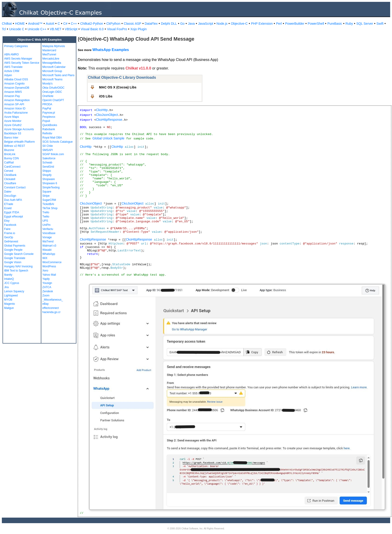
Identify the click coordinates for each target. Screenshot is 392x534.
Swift (380, 24)
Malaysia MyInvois (54, 46)
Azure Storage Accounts (19, 129)
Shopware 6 (50, 183)
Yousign (47, 283)
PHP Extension (262, 24)
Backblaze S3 (13, 133)
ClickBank (10, 175)
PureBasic (335, 24)
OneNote (48, 96)
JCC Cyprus (12, 283)
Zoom (46, 296)
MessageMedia (52, 63)
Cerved (9, 171)
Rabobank (49, 129)
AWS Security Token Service (22, 63)
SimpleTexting (51, 187)
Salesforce (49, 158)
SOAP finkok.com (53, 154)
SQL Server (365, 24)
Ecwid (8, 208)
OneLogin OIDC (52, 92)
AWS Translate (13, 67)
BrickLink (10, 154)
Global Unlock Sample (109, 138)
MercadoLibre (51, 59)
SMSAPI (48, 150)
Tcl (4, 29)
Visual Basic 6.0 (92, 29)
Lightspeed (11, 296)
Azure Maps (12, 117)
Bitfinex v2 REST (15, 146)
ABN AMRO (11, 54)
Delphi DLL (169, 24)
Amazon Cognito (14, 84)
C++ (74, 24)
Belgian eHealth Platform (19, 142)
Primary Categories (16, 46)
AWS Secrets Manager (18, 59)
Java (191, 24)
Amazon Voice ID (15, 109)
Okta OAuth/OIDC (54, 88)
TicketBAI (48, 204)
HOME (20, 24)
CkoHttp (102, 110)
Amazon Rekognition (17, 100)
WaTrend (48, 241)
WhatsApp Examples (111, 50)
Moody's (48, 84)
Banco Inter (11, 138)
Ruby (349, 24)
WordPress (49, 266)
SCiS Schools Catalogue (58, 142)
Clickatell (10, 179)
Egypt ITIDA (12, 212)
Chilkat (7, 24)
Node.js (222, 24)
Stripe (46, 196)
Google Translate (15, 258)
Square (47, 192)
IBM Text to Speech (16, 271)
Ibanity (8, 275)
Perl (279, 24)
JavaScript (206, 24)
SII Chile (48, 146)
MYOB (8, 300)
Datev (8, 192)
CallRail (9, 163)
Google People (13, 250)
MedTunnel (49, 54)
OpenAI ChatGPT (53, 100)
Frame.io (10, 233)
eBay (46, 304)
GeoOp (9, 237)
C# (65, 24)
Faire (7, 229)
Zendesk (48, 291)
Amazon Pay (12, 96)
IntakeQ (9, 279)
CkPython (113, 24)
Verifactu (48, 229)
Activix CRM (12, 71)
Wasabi (47, 250)
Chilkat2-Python (92, 24)
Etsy (7, 221)
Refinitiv (47, 133)
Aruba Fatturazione (16, 113)
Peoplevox (49, 117)
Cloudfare (10, 183)
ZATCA (47, 287)
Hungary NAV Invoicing (18, 266)
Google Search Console (19, 254)
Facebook (10, 225)
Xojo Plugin (139, 29)
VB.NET (56, 29)
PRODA (47, 104)
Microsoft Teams (52, 79)
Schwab (47, 163)
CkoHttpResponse (109, 120)
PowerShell (316, 24)
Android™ (35, 24)
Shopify (47, 175)
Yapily (46, 279)
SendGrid (48, 167)
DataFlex (151, 24)
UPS (45, 221)
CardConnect (12, 167)
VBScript (71, 29)
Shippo (47, 171)
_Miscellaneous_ (53, 300)
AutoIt (50, 24)
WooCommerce (52, 262)
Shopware (49, 179)
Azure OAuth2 (13, 125)
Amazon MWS (13, 92)
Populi (46, 121)
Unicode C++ (37, 29)
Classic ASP (132, 24)
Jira (6, 287)
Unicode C (17, 29)
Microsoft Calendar (54, 67)
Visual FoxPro (117, 29)
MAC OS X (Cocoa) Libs (118, 87)
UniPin (46, 225)
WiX (45, 258)
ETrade (9, 204)
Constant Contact (15, 187)
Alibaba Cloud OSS (16, 79)
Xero (45, 271)
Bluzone (9, 150)
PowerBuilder (295, 24)
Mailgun (9, 308)
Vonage (47, 237)
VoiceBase (49, 233)
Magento (10, 304)
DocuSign (10, 196)
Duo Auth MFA (13, 200)
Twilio (46, 217)
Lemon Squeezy (14, 291)
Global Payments (15, 246)
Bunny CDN (11, 158)
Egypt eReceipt (13, 217)
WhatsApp (49, 254)
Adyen (8, 75)
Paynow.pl (49, 113)
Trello (46, 212)
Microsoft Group (52, 71)
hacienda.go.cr (52, 312)
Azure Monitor (13, 121)
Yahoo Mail (49, 275)
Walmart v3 (49, 246)
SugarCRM (49, 200)
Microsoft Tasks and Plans (58, 75)
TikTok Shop (50, 208)
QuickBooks (50, 125)
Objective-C (239, 24)
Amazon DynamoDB (17, 88)
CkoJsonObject (107, 115)
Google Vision (13, 262)
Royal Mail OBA (52, 138)
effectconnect (51, 308)
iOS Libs (106, 96)
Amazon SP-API (14, 104)
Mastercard (49, 50)
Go (182, 24)
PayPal (47, 109)
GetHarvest (11, 241)
